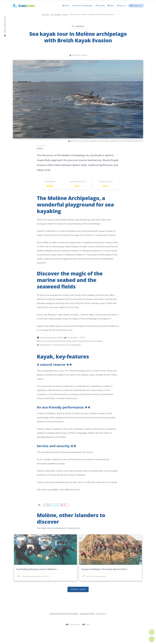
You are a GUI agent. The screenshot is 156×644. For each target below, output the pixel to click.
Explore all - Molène (78, 589)
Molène (80, 26)
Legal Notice (101, 614)
